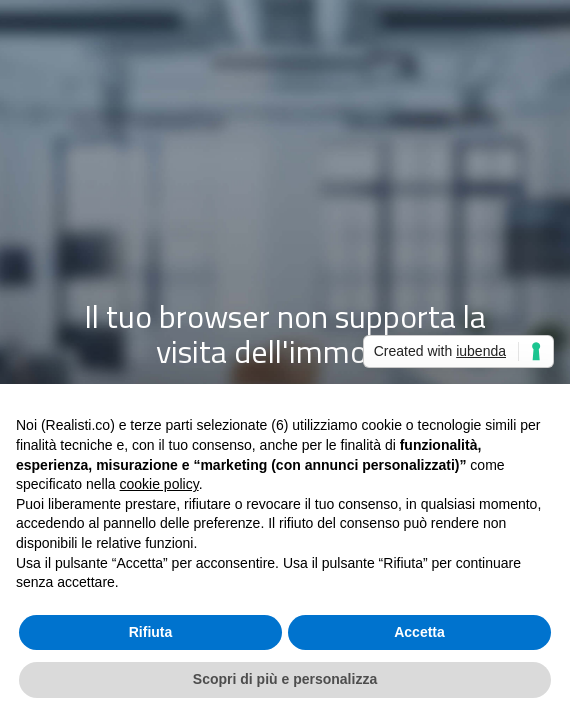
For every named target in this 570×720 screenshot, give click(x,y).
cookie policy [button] (159, 484)
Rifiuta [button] (151, 632)
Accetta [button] (419, 632)
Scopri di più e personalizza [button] (285, 679)
